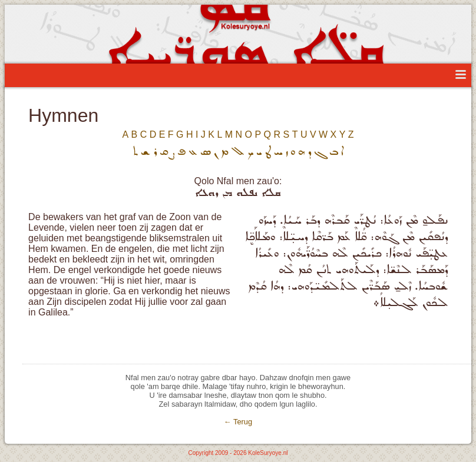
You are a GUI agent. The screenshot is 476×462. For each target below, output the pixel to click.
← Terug (238, 422)
